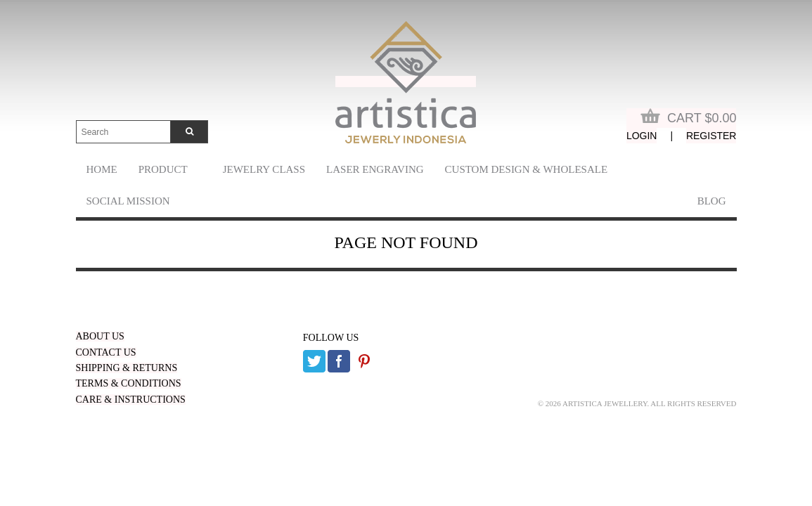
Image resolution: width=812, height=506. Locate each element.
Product (163, 169)
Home (102, 169)
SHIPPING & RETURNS (127, 368)
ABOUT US (100, 336)
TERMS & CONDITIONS (129, 383)
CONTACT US (106, 352)
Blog (712, 201)
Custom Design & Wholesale (527, 169)
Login (642, 136)
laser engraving (375, 169)
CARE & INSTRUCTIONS (131, 400)
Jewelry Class (264, 169)
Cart (688, 117)
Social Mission (128, 201)
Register (711, 136)
